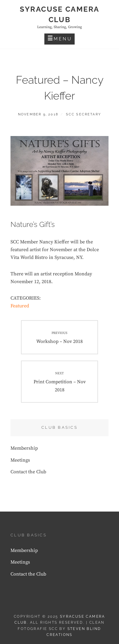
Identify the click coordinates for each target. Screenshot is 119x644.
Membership (24, 448)
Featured (20, 306)
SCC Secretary (84, 114)
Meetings (20, 460)
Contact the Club (28, 472)
